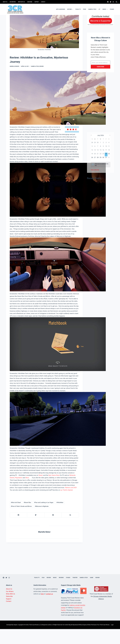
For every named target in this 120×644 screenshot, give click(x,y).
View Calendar (95, 185)
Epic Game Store (54, 490)
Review (41, 81)
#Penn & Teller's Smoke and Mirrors (21, 521)
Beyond (70, 9)
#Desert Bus (27, 517)
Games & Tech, (35, 81)
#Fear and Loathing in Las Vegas (44, 517)
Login (112, 640)
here (42, 609)
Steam (41, 490)
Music (105, 9)
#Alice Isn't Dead (16, 517)
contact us (49, 609)
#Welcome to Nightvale (42, 521)
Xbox (27, 493)
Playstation (19, 493)
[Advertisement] (100, 119)
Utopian (15, 640)
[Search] (116, 2)
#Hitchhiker (60, 517)
